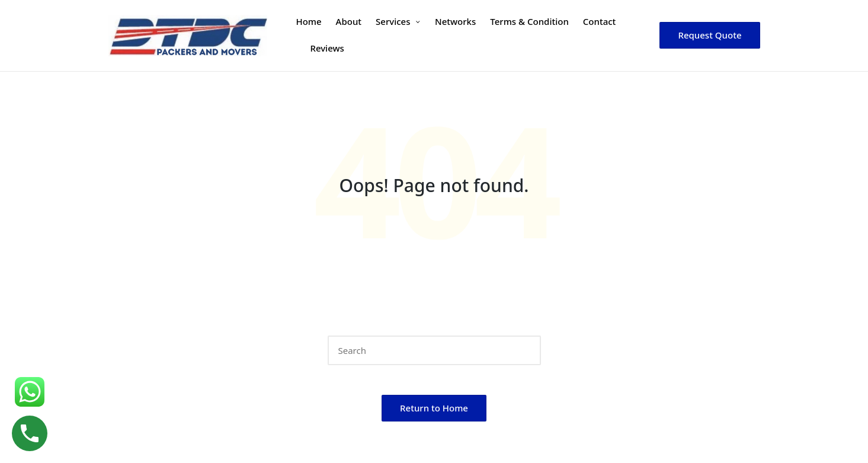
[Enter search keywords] (434, 350)
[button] (710, 35)
